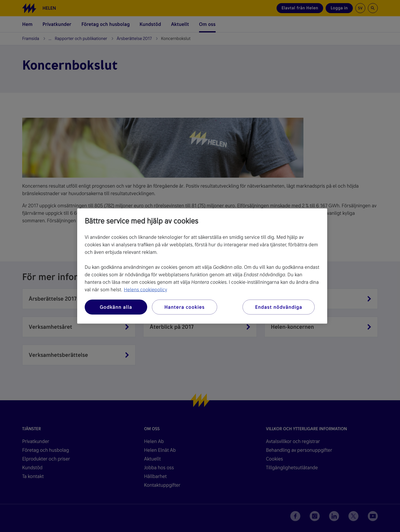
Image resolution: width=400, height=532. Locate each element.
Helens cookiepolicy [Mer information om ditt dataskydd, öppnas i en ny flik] (145, 290)
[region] (202, 266)
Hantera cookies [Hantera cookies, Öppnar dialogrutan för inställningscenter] (185, 307)
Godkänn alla (116, 307)
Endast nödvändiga (279, 307)
